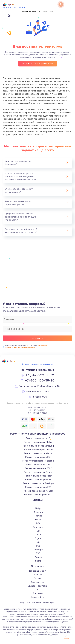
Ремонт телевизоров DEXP (38, 468)
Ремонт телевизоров (31, 11)
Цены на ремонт (38, 571)
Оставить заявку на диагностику (38, 64)
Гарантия (37, 575)
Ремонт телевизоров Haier (38, 476)
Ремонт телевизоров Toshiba (38, 450)
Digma (38, 538)
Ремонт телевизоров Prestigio (38, 483)
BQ (38, 531)
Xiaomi (38, 520)
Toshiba (38, 516)
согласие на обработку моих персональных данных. (26, 347)
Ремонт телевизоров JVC (38, 487)
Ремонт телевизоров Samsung (38, 446)
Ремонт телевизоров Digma (38, 472)
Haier (38, 542)
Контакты (38, 593)
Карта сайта (37, 597)
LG (38, 505)
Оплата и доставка (38, 586)
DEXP (38, 535)
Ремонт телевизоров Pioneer (38, 491)
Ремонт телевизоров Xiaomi (38, 453)
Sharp (38, 561)
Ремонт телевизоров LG (38, 438)
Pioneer (38, 557)
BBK (38, 523)
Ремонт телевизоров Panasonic (38, 461)
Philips (38, 508)
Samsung (38, 512)
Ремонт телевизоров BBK (38, 457)
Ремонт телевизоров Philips (38, 442)
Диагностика (38, 582)
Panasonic (38, 527)
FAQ (37, 590)
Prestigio (38, 550)
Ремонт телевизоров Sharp (38, 495)
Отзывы (38, 578)
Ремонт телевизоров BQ (38, 465)
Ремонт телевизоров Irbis (38, 480)
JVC (38, 553)
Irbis (38, 546)
